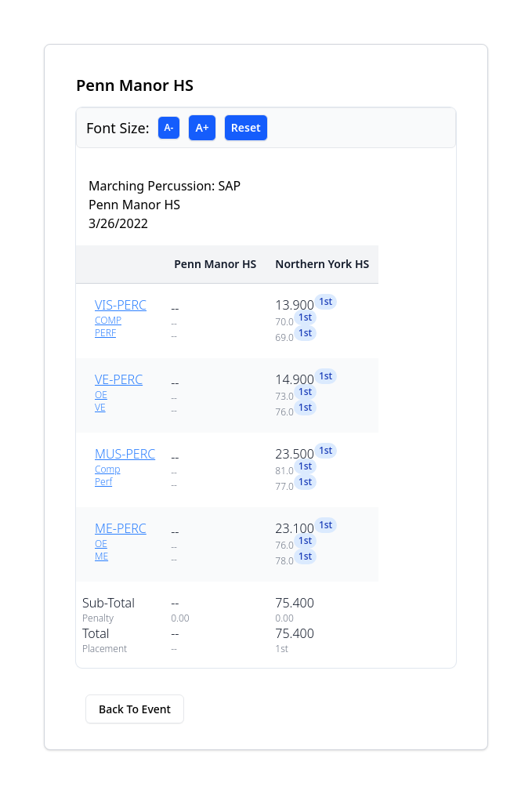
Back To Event (135, 709)
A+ (202, 127)
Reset (246, 127)
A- (169, 127)
